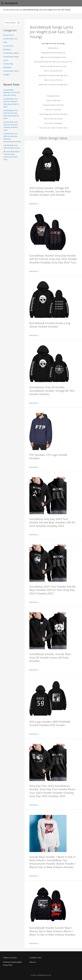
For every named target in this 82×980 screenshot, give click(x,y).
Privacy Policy (8, 965)
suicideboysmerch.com (44, 975)
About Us (33, 962)
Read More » (34, 204)
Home (5, 10)
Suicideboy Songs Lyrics (15, 10)
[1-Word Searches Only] (10, 23)
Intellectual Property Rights (12, 962)
